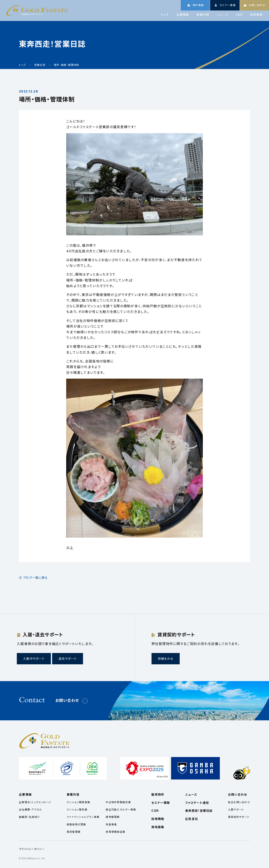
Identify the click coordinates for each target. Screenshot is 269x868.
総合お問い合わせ (239, 802)
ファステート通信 (197, 803)
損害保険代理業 (76, 824)
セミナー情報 (161, 803)
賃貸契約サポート (239, 817)
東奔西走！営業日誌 (199, 811)
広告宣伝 (192, 819)
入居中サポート (34, 659)
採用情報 (256, 15)
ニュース (223, 15)
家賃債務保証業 (115, 832)
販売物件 (158, 794)
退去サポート (68, 659)
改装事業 (111, 824)
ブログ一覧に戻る (35, 578)
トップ (165, 15)
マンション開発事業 (78, 802)
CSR (239, 15)
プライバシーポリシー (32, 849)
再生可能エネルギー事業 (121, 810)
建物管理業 (113, 817)
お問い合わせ (67, 701)
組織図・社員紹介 (29, 817)
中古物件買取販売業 (118, 802)
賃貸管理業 (74, 832)
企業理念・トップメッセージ (35, 802)
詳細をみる (166, 659)
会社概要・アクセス (30, 810)
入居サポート (236, 810)
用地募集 (158, 827)
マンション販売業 (77, 810)
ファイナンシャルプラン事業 (83, 817)
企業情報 (183, 15)
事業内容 (203, 15)
